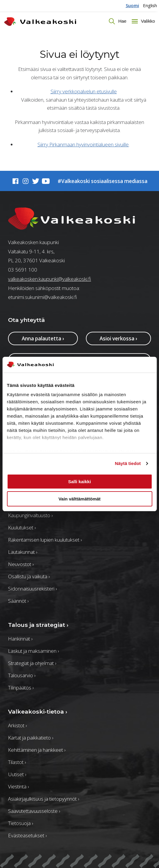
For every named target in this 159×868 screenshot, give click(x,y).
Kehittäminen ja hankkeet (37, 750)
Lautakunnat (23, 552)
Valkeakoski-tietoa (38, 712)
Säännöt (18, 601)
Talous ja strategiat (38, 625)
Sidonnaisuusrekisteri (32, 589)
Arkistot (17, 725)
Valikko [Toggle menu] (147, 21)
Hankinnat (20, 639)
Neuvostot (21, 564)
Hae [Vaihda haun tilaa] (122, 21)
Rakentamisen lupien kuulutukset (45, 540)
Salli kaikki (79, 482)
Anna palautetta (43, 338)
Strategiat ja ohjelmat (32, 663)
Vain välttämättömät (80, 499)
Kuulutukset (22, 527)
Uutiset (17, 774)
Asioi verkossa (118, 338)
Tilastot (17, 762)
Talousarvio (22, 675)
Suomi (132, 5)
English (150, 5)
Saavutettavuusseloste (34, 811)
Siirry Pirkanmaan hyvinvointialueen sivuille (83, 144)
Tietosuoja (21, 823)
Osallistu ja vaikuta (29, 576)
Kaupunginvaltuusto (30, 515)
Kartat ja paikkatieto (31, 738)
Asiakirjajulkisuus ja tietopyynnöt (44, 799)
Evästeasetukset (27, 835)
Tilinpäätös (21, 688)
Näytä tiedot (128, 463)
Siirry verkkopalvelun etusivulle (84, 91)
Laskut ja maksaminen (33, 651)
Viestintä (18, 786)
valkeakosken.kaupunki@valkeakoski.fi (49, 279)
